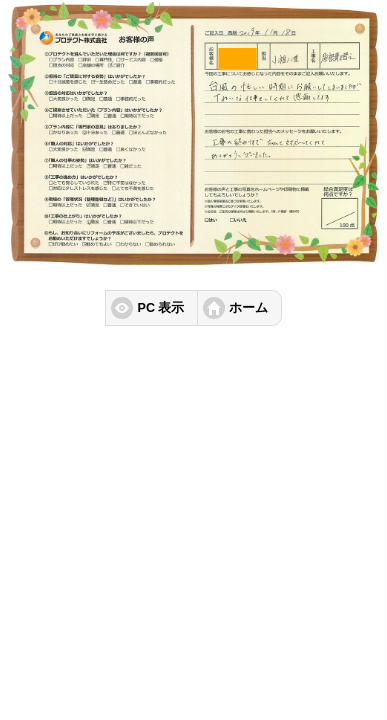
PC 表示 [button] (161, 308)
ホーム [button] (248, 308)
